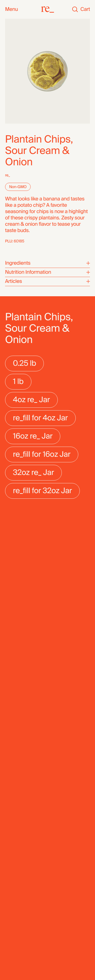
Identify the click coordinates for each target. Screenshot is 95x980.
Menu (12, 9)
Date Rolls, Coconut (21, 672)
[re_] (48, 9)
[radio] (24, 363)
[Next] (83, 620)
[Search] (75, 9)
